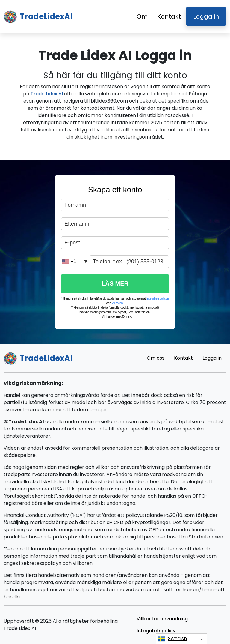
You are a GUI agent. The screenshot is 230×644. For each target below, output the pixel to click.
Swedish (172, 639)
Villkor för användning (162, 619)
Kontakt (169, 16)
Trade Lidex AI (47, 94)
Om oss (156, 358)
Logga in (206, 16)
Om (142, 16)
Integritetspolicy (156, 631)
